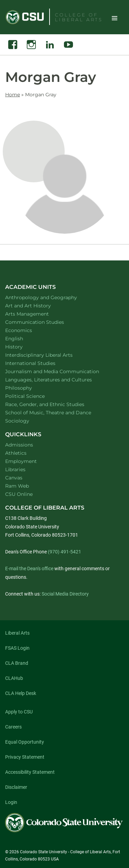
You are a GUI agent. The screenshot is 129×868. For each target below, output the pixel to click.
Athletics (16, 453)
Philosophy (28, 388)
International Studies (39, 363)
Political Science (34, 396)
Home (13, 95)
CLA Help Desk (21, 693)
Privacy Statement (25, 757)
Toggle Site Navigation (115, 18)
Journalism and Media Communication (61, 371)
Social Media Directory (65, 594)
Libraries (15, 469)
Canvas (14, 478)
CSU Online (19, 494)
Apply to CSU (19, 712)
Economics (28, 330)
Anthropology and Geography (50, 297)
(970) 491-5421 (64, 552)
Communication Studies (44, 322)
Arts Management (36, 314)
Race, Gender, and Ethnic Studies (54, 404)
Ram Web (17, 486)
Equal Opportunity (25, 742)
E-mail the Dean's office (29, 569)
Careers (13, 727)
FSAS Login (17, 648)
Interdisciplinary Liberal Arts (48, 355)
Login (11, 802)
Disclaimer (16, 787)
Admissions (19, 445)
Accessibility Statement (30, 772)
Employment (21, 461)
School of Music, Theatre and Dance (57, 412)
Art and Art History (37, 305)
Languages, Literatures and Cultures (57, 380)
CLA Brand (17, 663)
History (23, 347)
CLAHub (14, 678)
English (23, 338)
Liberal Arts (17, 633)
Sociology (26, 421)
